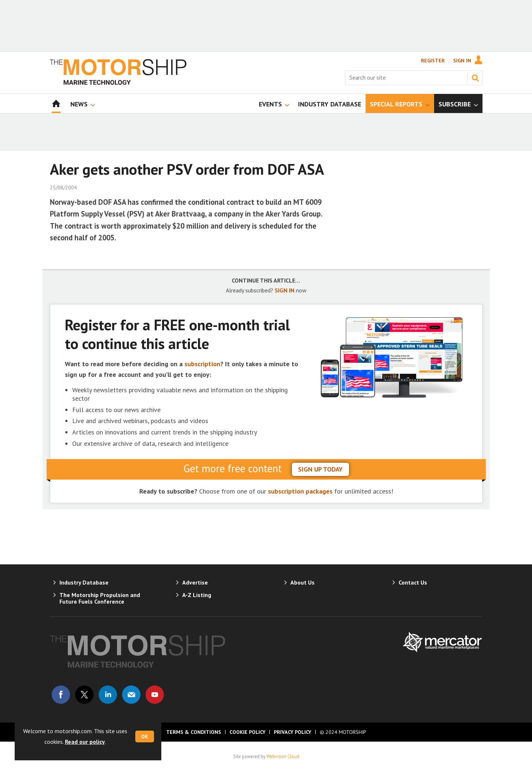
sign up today (320, 469)
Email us (131, 695)
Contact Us (413, 582)
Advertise (195, 582)
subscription (202, 364)
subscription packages (300, 491)
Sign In (462, 61)
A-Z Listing (197, 595)
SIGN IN (285, 290)
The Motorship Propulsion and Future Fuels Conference (100, 598)
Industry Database (84, 582)
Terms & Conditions (194, 732)
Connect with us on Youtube (155, 695)
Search (475, 78)
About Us (302, 582)
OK (145, 736)
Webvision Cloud (283, 756)
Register (433, 61)
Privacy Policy (293, 732)
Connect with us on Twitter (84, 695)
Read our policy (85, 742)
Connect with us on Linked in (108, 695)
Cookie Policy (247, 732)
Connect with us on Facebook (61, 695)
